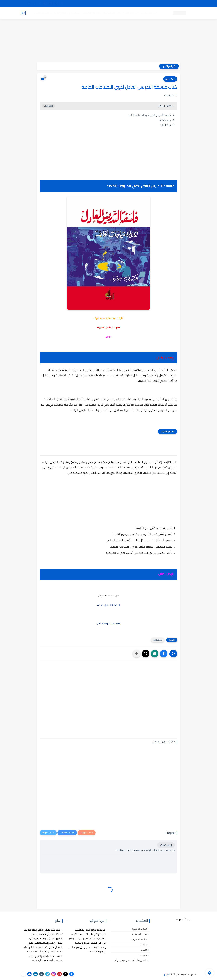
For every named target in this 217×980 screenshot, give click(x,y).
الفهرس (144, 950)
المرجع (167, 974)
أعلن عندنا (143, 955)
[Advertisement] (108, 41)
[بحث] (23, 13)
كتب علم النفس (149, 13)
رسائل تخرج (74, 13)
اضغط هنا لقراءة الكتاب (108, 623)
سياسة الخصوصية (139, 939)
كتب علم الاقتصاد (91, 13)
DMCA (144, 945)
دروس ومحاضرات (42, 13)
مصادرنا (142, 3)
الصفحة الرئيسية (140, 929)
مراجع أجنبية (60, 13)
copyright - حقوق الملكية (101, 3)
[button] (164, 654)
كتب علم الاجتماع (112, 13)
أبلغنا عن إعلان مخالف (125, 3)
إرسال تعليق (166, 845)
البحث (152, 3)
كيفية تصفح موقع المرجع (170, 3)
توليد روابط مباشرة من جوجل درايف (131, 960)
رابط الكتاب (166, 125)
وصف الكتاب (165, 120)
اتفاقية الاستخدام (139, 934)
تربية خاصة (170, 79)
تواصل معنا (190, 3)
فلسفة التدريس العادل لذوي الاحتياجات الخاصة (149, 115)
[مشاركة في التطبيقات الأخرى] (137, 654)
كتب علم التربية (131, 13)
